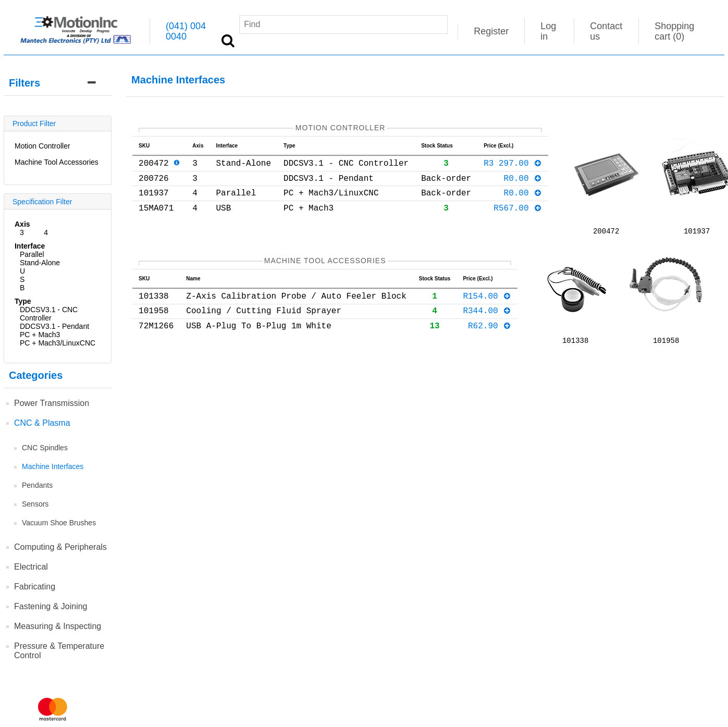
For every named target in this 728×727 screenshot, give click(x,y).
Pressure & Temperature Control (59, 651)
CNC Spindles (45, 448)
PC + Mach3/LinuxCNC (58, 343)
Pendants (37, 485)
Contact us (606, 31)
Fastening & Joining (51, 606)
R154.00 (487, 299)
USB (22, 279)
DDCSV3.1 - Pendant (54, 326)
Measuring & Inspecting (58, 626)
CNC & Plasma (42, 423)
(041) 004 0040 (186, 31)
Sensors (35, 504)
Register (491, 31)
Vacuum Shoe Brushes (59, 523)
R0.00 (523, 184)
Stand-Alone (40, 263)
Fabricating (35, 587)
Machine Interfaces (53, 466)
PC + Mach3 (40, 335)
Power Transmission (52, 403)
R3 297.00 (513, 167)
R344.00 (487, 316)
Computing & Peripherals (60, 547)
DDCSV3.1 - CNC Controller (49, 314)
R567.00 (518, 218)
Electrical (31, 567)
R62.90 (490, 333)
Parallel (32, 254)
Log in (548, 31)
